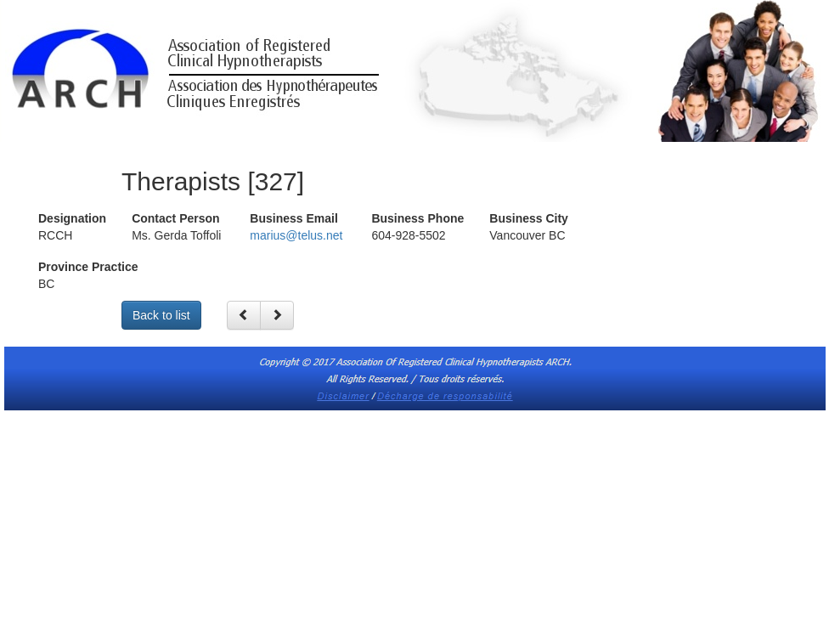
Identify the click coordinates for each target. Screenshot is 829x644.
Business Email (294, 218)
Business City (529, 218)
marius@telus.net (296, 235)
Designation (72, 218)
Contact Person (175, 218)
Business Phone (417, 218)
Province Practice (88, 267)
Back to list (161, 315)
